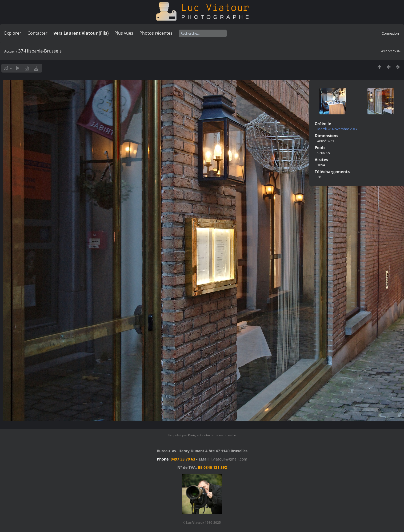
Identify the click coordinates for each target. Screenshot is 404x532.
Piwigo (193, 435)
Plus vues (124, 33)
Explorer (13, 33)
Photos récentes (156, 33)
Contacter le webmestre (218, 435)
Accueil (10, 51)
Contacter (37, 33)
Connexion (390, 33)
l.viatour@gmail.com (229, 459)
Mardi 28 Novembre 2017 (337, 129)
